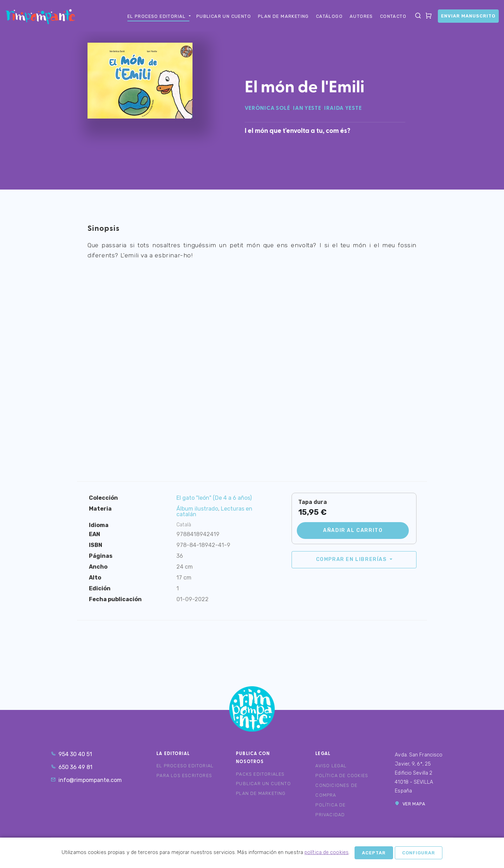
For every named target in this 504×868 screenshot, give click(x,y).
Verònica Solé (267, 108)
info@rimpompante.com (86, 780)
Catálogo (329, 16)
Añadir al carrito (353, 530)
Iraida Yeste (343, 108)
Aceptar (374, 853)
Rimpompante (40, 16)
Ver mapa (410, 804)
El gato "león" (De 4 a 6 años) (214, 498)
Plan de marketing (283, 16)
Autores (361, 16)
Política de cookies (342, 775)
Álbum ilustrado (197, 509)
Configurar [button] (419, 853)
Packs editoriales (260, 774)
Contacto (393, 16)
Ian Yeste (307, 108)
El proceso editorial (157, 16)
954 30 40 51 (71, 754)
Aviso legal (331, 766)
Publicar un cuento (224, 16)
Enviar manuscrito (468, 16)
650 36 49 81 (72, 767)
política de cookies (327, 852)
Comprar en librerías (352, 559)
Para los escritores (184, 775)
